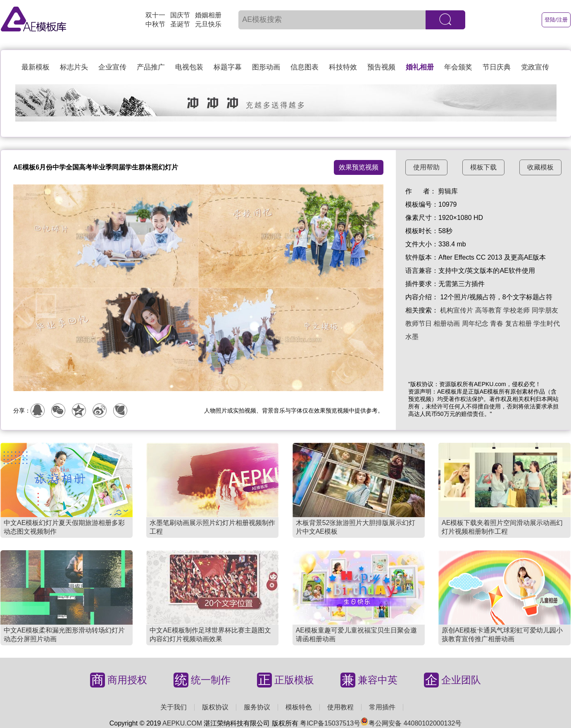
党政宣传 (535, 67)
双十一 (155, 15)
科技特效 (343, 67)
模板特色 (299, 707)
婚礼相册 (420, 67)
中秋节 (155, 24)
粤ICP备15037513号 (330, 723)
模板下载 (483, 167)
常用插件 (382, 707)
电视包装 (189, 67)
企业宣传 (112, 67)
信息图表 (305, 67)
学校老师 (516, 310)
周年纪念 (475, 323)
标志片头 (74, 67)
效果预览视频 (359, 167)
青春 (497, 323)
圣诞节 (180, 24)
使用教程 (340, 707)
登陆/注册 (556, 20)
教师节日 (419, 323)
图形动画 (266, 67)
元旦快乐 (208, 24)
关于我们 (174, 707)
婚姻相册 (208, 15)
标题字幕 (228, 67)
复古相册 (519, 323)
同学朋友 (545, 310)
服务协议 (257, 707)
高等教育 (488, 310)
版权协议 (215, 707)
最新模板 (36, 67)
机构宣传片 (457, 310)
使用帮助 (426, 167)
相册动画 (447, 323)
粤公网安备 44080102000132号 (411, 723)
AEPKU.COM (182, 723)
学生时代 (547, 323)
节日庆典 (497, 67)
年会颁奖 (458, 67)
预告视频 (381, 67)
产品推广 (151, 67)
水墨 (412, 337)
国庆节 (180, 15)
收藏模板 (540, 167)
